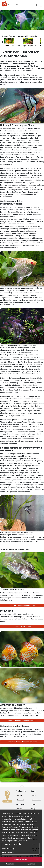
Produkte (20, 795)
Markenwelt (21, 800)
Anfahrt (34, 804)
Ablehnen (31, 864)
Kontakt (34, 795)
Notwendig (8, 849)
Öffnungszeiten (36, 800)
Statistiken (8, 852)
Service (20, 809)
